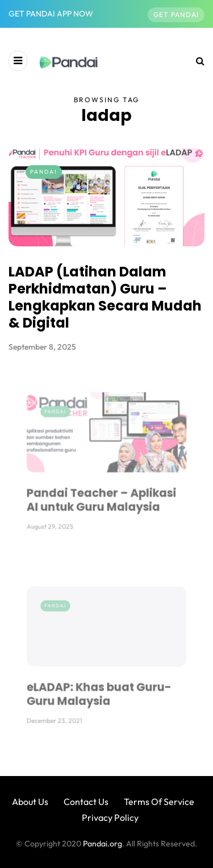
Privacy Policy (110, 817)
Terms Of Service (159, 802)
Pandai (44, 172)
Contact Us (86, 802)
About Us (30, 802)
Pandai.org (103, 844)
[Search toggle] (196, 61)
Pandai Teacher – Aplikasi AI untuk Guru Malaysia (103, 486)
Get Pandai (176, 14)
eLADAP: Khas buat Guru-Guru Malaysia (102, 680)
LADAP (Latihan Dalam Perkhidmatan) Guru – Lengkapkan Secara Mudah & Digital (105, 297)
